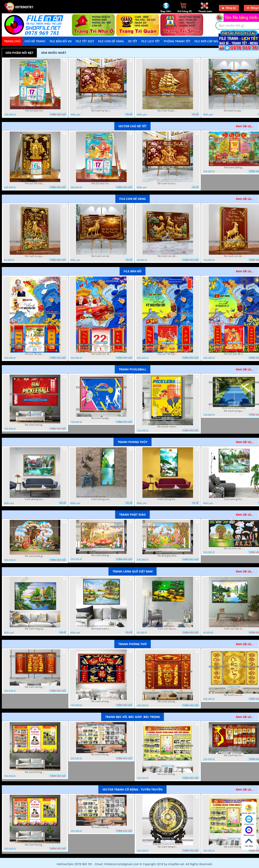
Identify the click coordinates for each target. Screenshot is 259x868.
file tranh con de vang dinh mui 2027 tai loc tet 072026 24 (168, 256)
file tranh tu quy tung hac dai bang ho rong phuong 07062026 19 (234, 111)
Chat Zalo (249, 820)
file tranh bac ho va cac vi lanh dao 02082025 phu (234, 755)
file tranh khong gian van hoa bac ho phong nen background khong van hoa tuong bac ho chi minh (35, 772)
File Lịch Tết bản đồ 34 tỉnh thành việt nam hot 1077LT (168, 354)
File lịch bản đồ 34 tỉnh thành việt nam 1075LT (234, 354)
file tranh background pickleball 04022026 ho (101, 418)
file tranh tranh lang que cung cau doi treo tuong (101, 629)
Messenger (249, 831)
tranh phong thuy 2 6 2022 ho (234, 499)
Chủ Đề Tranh (35, 41)
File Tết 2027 (85, 41)
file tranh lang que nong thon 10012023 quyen (35, 629)
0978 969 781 (249, 810)
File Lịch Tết (150, 41)
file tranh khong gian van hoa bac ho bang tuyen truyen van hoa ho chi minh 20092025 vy (168, 774)
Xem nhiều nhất (54, 53)
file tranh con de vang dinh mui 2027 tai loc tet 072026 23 (234, 256)
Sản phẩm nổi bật (19, 53)
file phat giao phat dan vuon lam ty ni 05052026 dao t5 (168, 556)
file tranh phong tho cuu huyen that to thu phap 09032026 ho (35, 687)
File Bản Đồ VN (61, 41)
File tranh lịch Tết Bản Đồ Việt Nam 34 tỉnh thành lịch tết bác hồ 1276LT (101, 354)
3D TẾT (133, 41)
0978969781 (19, 7)
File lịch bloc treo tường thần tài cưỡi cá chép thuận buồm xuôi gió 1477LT (35, 111)
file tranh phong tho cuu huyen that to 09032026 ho (168, 702)
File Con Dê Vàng (111, 41)
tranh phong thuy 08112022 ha (35, 499)
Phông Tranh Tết (177, 41)
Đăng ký (229, 8)
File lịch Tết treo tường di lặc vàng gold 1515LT (35, 183)
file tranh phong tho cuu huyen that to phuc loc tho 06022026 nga (101, 701)
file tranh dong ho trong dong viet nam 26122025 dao (168, 847)
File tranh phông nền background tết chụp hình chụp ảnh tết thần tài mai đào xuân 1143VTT (234, 167)
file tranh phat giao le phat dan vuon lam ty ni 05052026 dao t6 (101, 555)
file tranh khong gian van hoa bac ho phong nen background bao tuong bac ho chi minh (101, 755)
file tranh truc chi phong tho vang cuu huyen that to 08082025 (234, 695)
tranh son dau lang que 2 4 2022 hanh (234, 629)
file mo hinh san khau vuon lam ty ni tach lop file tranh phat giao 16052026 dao (234, 548)
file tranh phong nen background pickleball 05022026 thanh (35, 425)
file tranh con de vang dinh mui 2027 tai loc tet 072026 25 (101, 256)
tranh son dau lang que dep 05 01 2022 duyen (168, 629)
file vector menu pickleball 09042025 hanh (168, 427)
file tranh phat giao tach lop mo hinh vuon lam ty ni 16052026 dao (35, 556)
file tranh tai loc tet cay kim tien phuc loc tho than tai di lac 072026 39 (101, 111)
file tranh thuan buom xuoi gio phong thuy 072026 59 (168, 111)
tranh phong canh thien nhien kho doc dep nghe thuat (101, 499)
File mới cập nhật (208, 41)
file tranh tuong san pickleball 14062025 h (234, 411)
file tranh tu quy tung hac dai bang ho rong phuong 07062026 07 (35, 256)
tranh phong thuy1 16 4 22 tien (168, 499)
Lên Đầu (249, 842)
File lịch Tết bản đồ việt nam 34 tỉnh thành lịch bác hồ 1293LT (35, 354)
